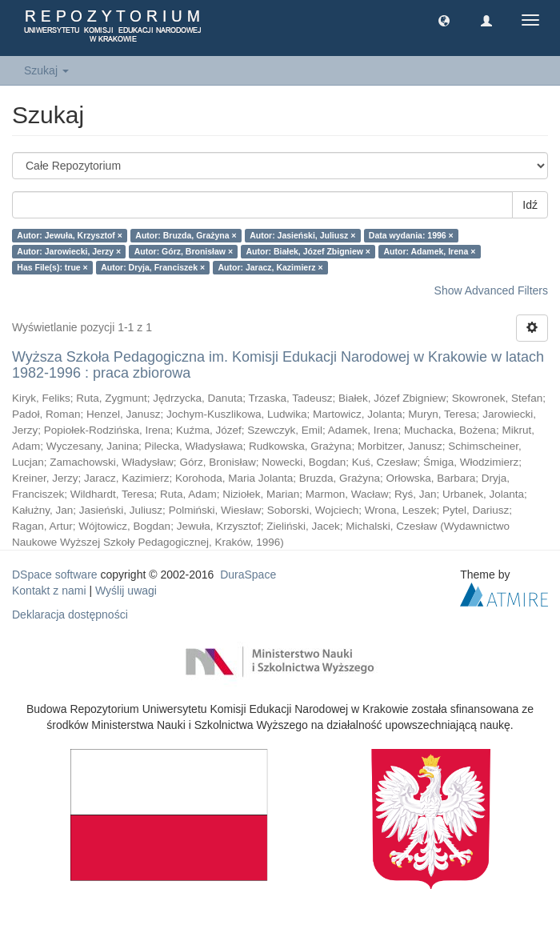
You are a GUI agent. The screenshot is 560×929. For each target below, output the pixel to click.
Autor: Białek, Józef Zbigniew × (308, 251)
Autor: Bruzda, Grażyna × (186, 235)
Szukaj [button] (46, 70)
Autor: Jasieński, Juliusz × (302, 235)
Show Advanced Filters (491, 290)
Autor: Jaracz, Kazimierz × (271, 267)
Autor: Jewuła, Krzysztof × (70, 235)
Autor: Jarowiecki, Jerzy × (69, 251)
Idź (530, 205)
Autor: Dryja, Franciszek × (153, 267)
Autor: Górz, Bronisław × (184, 251)
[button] (444, 20)
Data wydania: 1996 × (411, 235)
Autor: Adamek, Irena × (429, 251)
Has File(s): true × (52, 267)
